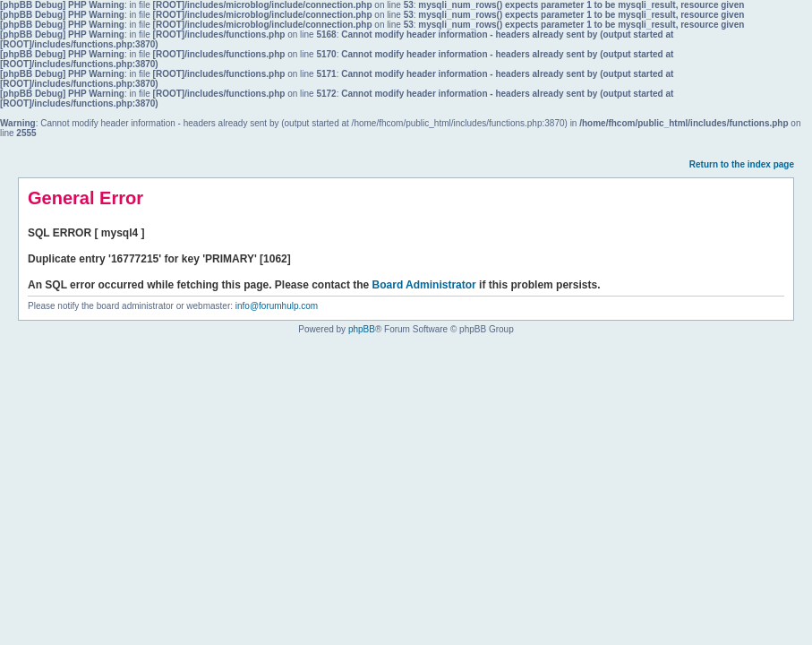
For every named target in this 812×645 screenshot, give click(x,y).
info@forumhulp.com (277, 306)
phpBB (362, 329)
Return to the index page (742, 164)
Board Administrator (424, 285)
